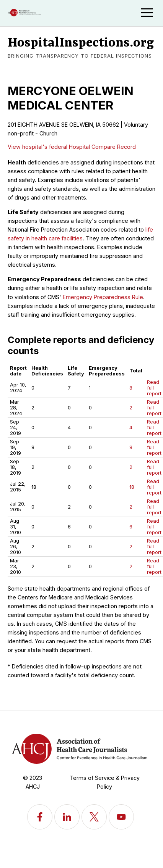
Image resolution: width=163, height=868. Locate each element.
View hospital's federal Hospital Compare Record (72, 147)
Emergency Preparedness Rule (103, 297)
